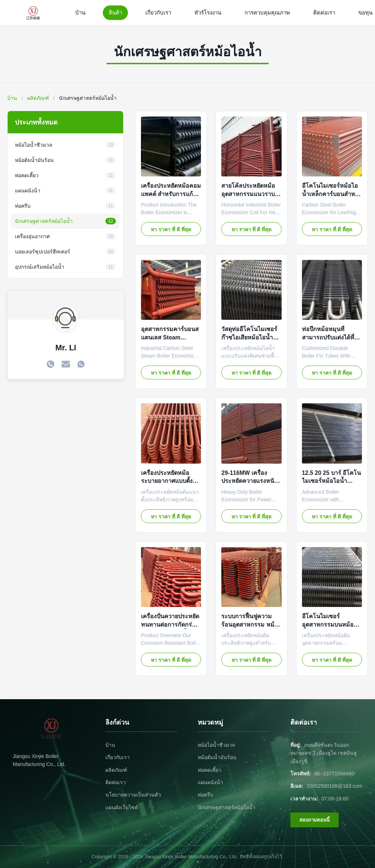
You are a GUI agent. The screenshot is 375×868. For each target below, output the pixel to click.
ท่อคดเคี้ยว (209, 770)
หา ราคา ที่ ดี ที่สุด (171, 229)
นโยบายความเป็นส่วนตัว (133, 795)
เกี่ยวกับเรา (158, 13)
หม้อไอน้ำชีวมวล (216, 745)
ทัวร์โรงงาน (208, 13)
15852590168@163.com (334, 786)
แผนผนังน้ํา (210, 782)
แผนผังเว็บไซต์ (122, 807)
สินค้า (115, 13)
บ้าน (80, 13)
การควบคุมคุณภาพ (267, 13)
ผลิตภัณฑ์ (38, 98)
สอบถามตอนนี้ (314, 820)
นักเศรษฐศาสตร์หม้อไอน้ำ (227, 807)
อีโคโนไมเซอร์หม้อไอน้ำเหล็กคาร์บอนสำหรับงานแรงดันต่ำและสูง (332, 194)
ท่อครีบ (205, 795)
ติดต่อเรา (324, 13)
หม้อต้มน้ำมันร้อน (217, 757)
